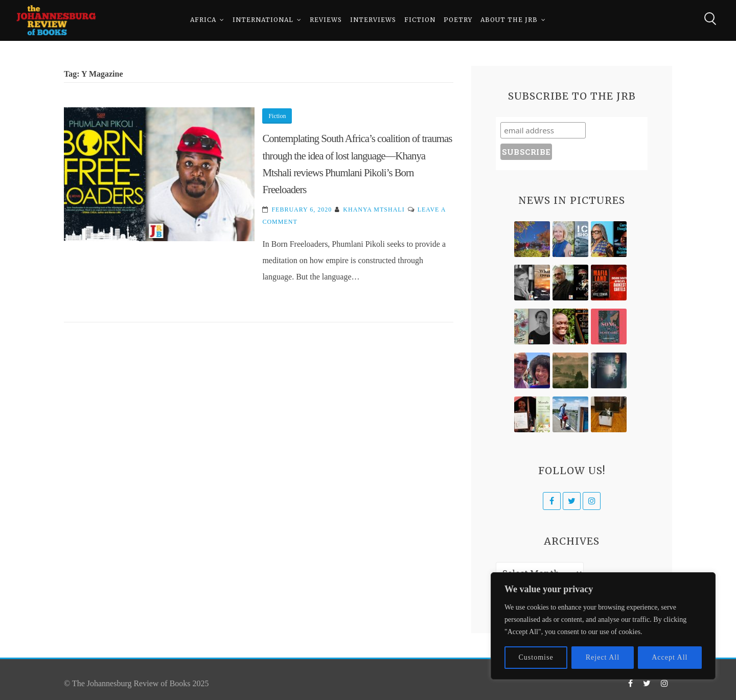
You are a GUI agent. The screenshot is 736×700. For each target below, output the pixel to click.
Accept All (670, 657)
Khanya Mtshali (374, 209)
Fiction (420, 20)
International (263, 20)
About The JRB (509, 20)
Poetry (458, 20)
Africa (203, 20)
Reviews (326, 20)
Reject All (603, 657)
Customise (536, 657)
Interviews (373, 20)
